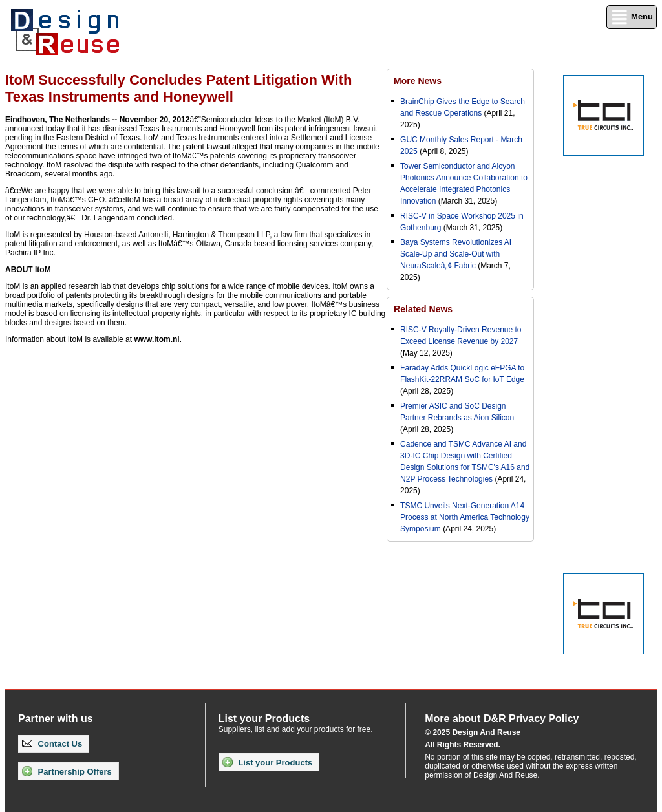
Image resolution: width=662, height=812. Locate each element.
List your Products (267, 762)
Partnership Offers (67, 771)
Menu (632, 17)
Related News (423, 309)
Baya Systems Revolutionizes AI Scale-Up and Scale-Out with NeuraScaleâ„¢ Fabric (456, 254)
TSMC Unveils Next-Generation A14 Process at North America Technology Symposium (465, 517)
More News (418, 81)
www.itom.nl (156, 339)
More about (502, 719)
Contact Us (52, 744)
